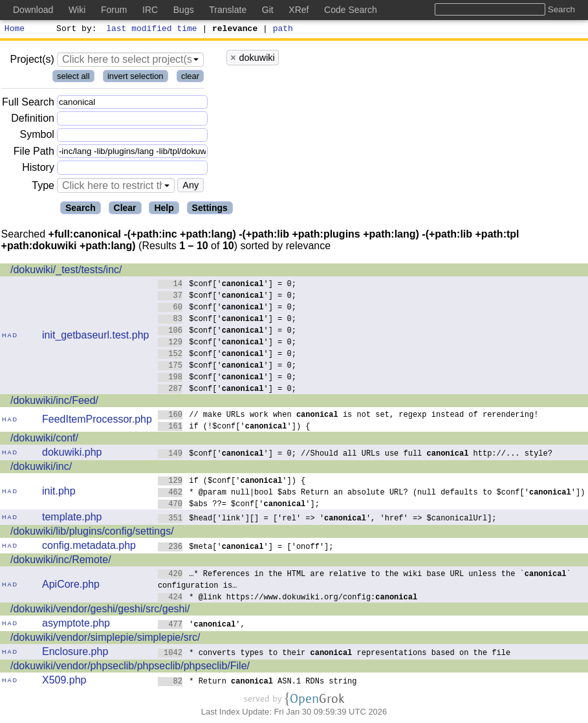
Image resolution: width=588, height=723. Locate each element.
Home (15, 30)
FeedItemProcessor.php (97, 421)
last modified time (152, 30)
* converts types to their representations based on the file (334, 654)
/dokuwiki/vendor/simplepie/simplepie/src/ (105, 639)
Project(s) (32, 61)
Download (33, 10)
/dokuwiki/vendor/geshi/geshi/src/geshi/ (100, 611)
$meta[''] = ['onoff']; (246, 548)
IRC (150, 10)
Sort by (75, 30)
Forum (114, 10)
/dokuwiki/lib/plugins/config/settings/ (92, 533)
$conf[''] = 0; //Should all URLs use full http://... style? (355, 455)
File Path (34, 153)
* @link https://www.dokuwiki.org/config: (288, 598)
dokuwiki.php (72, 454)
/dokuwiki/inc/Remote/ (61, 562)
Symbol (37, 137)
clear (190, 78)
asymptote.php (76, 625)
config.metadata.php (89, 547)
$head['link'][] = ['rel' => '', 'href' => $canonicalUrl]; (327, 519)
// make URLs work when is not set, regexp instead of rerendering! (348, 416)
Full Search (28, 104)
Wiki (77, 10)
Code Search (351, 10)
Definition (33, 120)
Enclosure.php (75, 653)
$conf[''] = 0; (227, 285)
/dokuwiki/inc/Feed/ (54, 402)
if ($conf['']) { (232, 482)
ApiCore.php (71, 586)
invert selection (136, 78)
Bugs (184, 10)
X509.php (64, 682)
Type (43, 187)
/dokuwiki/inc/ (41, 468)
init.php (59, 493)
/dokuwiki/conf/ (44, 440)
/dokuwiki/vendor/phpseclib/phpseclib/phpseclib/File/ (130, 668)
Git (268, 10)
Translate (228, 10)
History (38, 169)
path (283, 30)
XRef (299, 10)
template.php (72, 519)
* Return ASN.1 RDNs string (257, 683)
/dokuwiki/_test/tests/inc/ (66, 272)
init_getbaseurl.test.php (95, 337)
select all (73, 78)
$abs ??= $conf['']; (239, 505)
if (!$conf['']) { (234, 428)
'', (201, 626)
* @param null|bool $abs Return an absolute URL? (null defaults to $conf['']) (372, 494)
